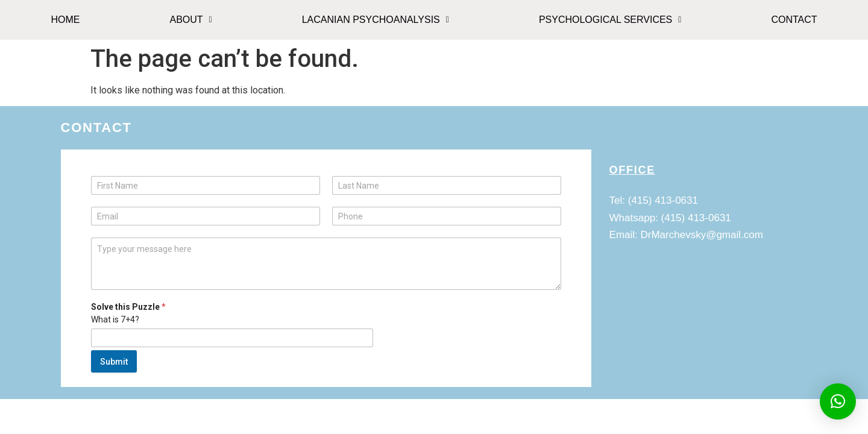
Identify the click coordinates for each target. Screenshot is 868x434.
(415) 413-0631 (663, 200)
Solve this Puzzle (128, 307)
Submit (114, 362)
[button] (191, 20)
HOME (65, 20)
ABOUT (190, 20)
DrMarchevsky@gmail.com (702, 235)
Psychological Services (610, 20)
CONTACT (794, 20)
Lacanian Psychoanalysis (376, 20)
